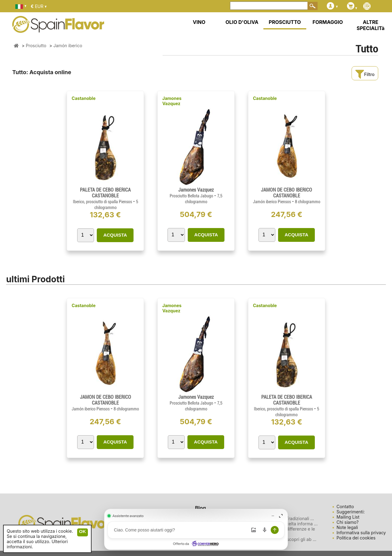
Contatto (345, 506)
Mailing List (348, 517)
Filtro (365, 74)
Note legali (347, 527)
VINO (199, 22)
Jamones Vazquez (172, 101)
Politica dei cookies (356, 538)
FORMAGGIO (328, 22)
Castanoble (84, 98)
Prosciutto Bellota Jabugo (192, 196)
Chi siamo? (348, 522)
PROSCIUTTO (285, 22)
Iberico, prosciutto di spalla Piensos (103, 202)
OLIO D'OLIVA (242, 22)
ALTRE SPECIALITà (370, 25)
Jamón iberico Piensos (272, 202)
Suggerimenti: (351, 512)
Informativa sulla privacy (361, 533)
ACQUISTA (115, 235)
